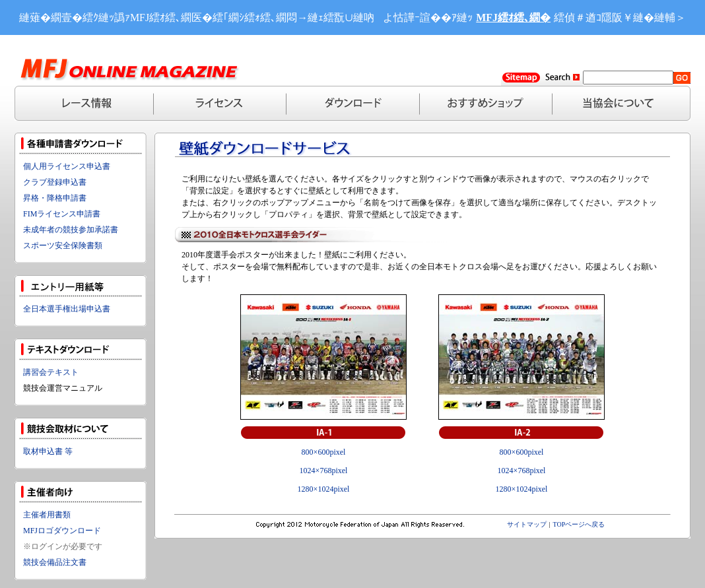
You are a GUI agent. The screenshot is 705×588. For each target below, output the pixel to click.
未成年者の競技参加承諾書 (71, 230)
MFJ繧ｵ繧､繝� (513, 17)
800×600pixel (324, 452)
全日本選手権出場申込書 (67, 309)
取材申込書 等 (48, 451)
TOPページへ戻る (579, 524)
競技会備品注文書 (55, 562)
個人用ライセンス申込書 (67, 166)
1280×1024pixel (324, 489)
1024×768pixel (324, 471)
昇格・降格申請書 (55, 198)
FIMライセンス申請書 (62, 214)
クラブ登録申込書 (55, 182)
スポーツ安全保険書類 (63, 245)
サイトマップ (527, 524)
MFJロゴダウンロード (62, 531)
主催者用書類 (47, 515)
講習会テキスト (51, 372)
